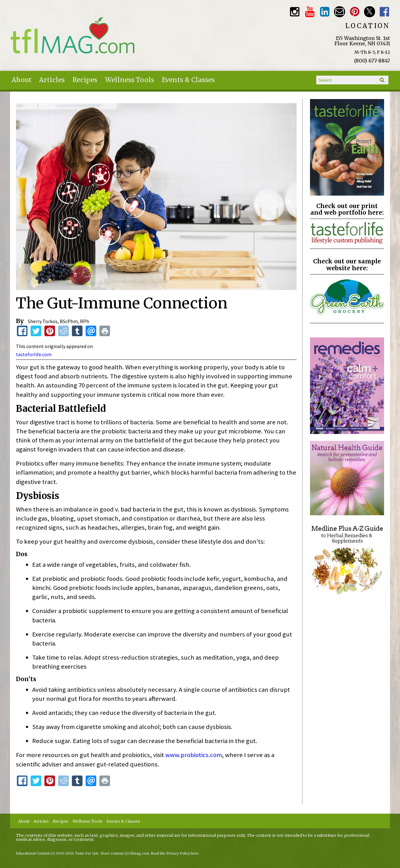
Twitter (370, 12)
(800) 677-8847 (372, 61)
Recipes (85, 80)
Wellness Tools (130, 80)
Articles (52, 80)
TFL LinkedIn (325, 12)
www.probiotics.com (194, 755)
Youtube (310, 12)
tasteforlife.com (34, 354)
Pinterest (355, 12)
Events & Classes (188, 80)
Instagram (295, 12)
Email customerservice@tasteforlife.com (340, 12)
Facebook (385, 12)
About (22, 80)
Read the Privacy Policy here (175, 853)
